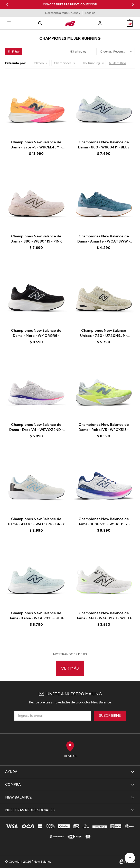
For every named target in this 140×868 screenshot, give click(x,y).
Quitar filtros (117, 63)
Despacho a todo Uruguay (63, 13)
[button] (133, 4)
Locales (90, 13)
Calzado (38, 63)
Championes (63, 63)
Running (91, 63)
